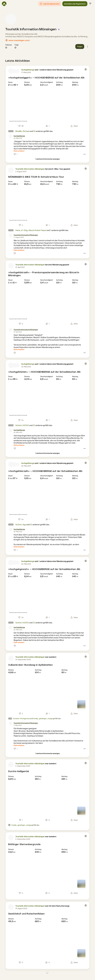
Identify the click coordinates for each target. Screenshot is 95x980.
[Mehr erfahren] (19, 151)
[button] (50, 4)
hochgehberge (28, 70)
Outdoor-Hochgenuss (21, 718)
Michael (26, 131)
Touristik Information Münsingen (31, 29)
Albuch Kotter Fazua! (37, 230)
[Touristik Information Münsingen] (26, 235)
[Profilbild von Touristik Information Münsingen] (11, 19)
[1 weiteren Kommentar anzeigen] (48, 159)
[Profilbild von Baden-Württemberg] (15, 71)
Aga (24, 524)
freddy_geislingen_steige (43, 718)
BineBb (19, 131)
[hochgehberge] (19, 136)
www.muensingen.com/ (19, 40)
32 (34, 623)
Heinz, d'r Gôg (21, 230)
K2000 (26, 425)
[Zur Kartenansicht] (81, 704)
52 (34, 425)
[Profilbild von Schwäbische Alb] (17, 71)
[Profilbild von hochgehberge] (11, 71)
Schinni (19, 425)
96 (34, 131)
